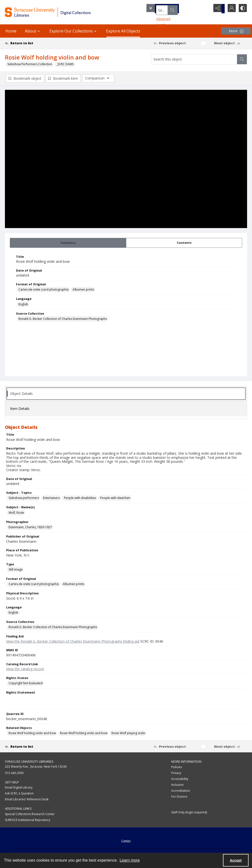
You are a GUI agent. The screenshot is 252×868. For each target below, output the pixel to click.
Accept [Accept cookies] (236, 860)
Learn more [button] (130, 860)
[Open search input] (205, 9)
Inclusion (177, 785)
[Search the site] (169, 9)
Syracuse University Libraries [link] (29, 762)
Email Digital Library (19, 788)
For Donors (179, 797)
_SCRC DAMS (65, 64)
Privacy (176, 773)
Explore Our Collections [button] (74, 31)
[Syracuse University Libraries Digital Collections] (58, 12)
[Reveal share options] (218, 9)
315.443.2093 (14, 773)
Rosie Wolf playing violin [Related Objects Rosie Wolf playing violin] (128, 734)
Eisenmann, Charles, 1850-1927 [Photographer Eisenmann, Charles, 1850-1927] (30, 528)
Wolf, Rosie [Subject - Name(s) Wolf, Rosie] (16, 513)
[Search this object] (194, 59)
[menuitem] (126, 841)
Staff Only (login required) (189, 813)
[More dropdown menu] (236, 31)
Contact (126, 841)
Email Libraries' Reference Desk (27, 800)
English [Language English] (23, 305)
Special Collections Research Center (30, 815)
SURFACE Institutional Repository (28, 821)
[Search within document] (242, 59)
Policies (177, 767)
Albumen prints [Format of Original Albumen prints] (83, 290)
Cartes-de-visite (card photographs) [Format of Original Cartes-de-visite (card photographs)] (43, 290)
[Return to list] (38, 43)
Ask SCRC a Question (19, 794)
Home (11, 31)
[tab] (68, 243)
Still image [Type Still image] (16, 570)
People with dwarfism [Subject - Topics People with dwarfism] (115, 499)
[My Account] (230, 9)
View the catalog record (25, 670)
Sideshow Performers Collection (30, 64)
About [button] (33, 31)
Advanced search (160, 17)
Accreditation (181, 791)
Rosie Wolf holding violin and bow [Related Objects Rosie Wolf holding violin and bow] (32, 734)
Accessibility (180, 779)
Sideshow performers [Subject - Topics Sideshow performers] (24, 499)
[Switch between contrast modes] (242, 9)
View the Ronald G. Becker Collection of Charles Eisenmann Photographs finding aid (73, 642)
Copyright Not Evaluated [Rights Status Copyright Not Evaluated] (26, 684)
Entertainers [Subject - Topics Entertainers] (51, 499)
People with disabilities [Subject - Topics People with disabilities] (80, 499)
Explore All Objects (123, 31)
